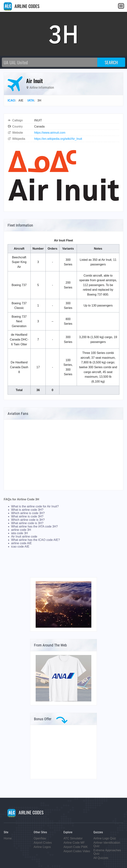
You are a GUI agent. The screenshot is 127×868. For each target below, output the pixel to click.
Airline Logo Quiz (105, 838)
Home (8, 838)
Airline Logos (42, 847)
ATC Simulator (73, 838)
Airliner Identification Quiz (107, 844)
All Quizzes (101, 858)
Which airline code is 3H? (28, 520)
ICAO (11, 100)
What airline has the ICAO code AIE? (35, 540)
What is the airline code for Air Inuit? (35, 506)
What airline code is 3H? (27, 523)
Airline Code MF (74, 843)
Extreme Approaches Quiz (107, 852)
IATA (31, 100)
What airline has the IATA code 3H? (34, 526)
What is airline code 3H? (27, 510)
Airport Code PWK (76, 847)
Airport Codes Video (77, 851)
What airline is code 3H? (27, 516)
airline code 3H (21, 530)
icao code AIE (20, 547)
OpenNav (40, 838)
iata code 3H (19, 533)
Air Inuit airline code (24, 537)
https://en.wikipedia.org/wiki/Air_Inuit (58, 139)
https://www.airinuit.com (50, 133)
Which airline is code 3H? (28, 513)
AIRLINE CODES (22, 6)
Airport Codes (43, 843)
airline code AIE (21, 543)
